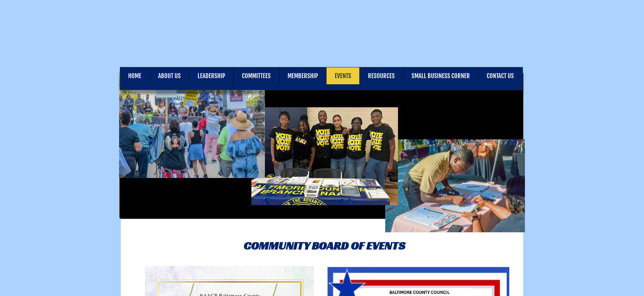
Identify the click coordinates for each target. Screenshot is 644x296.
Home (135, 76)
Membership (303, 76)
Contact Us (500, 76)
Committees (256, 76)
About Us (169, 76)
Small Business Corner (441, 76)
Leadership (211, 76)
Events (343, 76)
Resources (381, 76)
